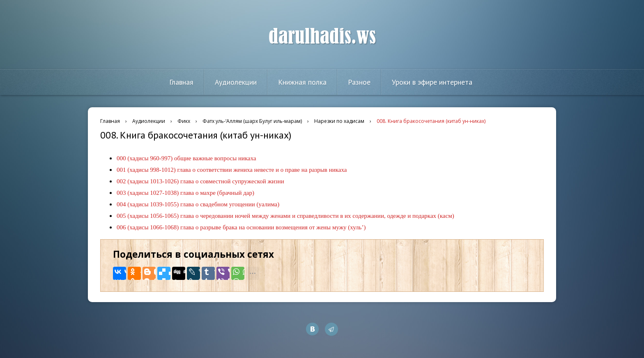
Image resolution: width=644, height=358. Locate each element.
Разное (359, 82)
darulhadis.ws (322, 37)
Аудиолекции (236, 82)
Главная (181, 82)
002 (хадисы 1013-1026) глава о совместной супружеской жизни (200, 181)
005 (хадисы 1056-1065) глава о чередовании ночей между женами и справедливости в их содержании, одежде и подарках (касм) (285, 216)
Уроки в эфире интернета (432, 82)
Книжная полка (302, 82)
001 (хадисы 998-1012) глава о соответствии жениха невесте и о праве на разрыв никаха (232, 170)
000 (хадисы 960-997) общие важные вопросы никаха (186, 158)
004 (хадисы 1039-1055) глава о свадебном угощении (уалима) (198, 204)
